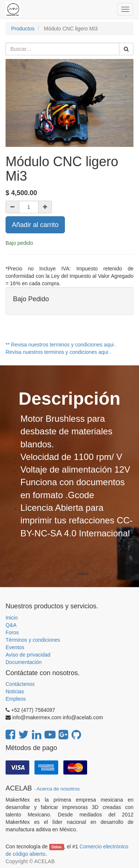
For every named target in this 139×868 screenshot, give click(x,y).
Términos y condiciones (33, 640)
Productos (23, 29)
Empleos (16, 699)
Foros (12, 632)
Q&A (11, 625)
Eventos (15, 647)
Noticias (15, 691)
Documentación (24, 662)
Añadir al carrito (35, 225)
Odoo (57, 847)
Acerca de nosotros (58, 789)
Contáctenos (20, 684)
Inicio (12, 618)
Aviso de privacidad (28, 655)
